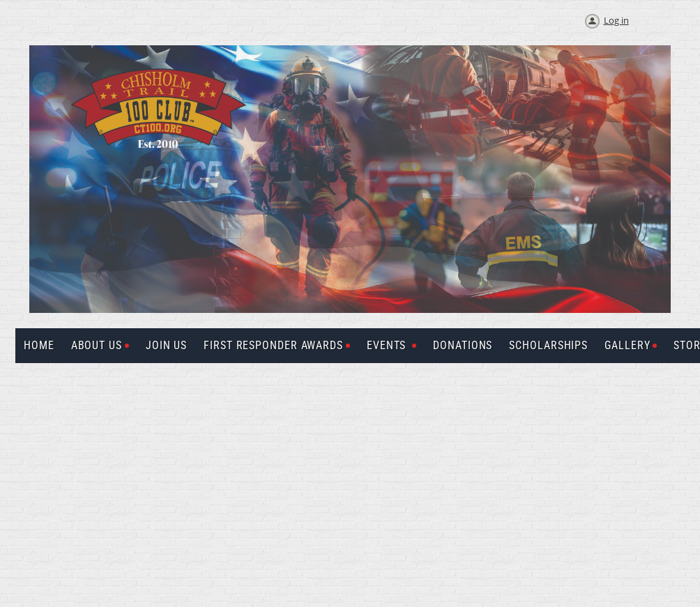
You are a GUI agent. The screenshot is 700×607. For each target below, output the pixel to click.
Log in (616, 20)
